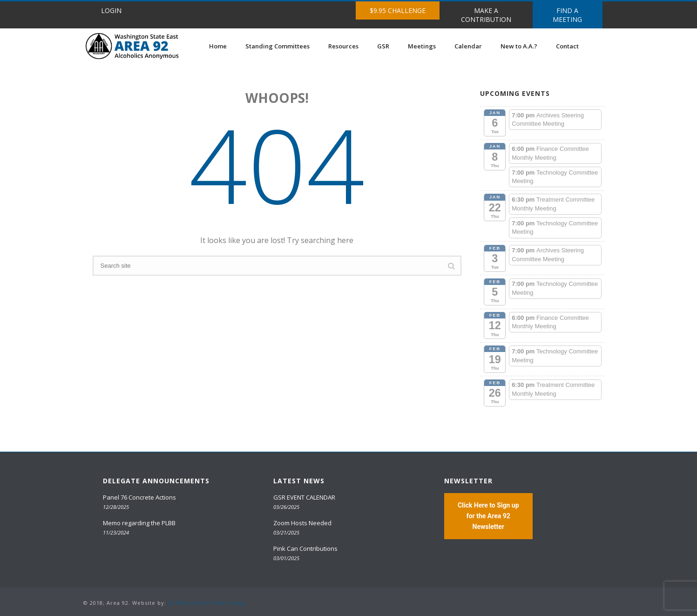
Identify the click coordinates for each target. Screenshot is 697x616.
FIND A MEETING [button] (567, 15)
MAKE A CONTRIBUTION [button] (486, 15)
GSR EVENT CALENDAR (304, 497)
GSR (383, 46)
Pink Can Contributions (305, 548)
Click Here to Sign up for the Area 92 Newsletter (488, 516)
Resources (343, 46)
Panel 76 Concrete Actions (139, 497)
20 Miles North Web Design (207, 603)
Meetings (422, 46)
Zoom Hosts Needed (302, 523)
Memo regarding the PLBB (139, 523)
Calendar (468, 46)
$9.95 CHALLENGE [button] (398, 10)
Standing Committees (277, 46)
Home (218, 46)
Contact (567, 46)
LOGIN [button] (111, 10)
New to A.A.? (519, 46)
